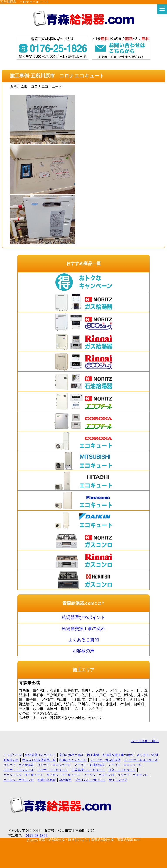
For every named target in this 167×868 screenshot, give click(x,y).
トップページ (13, 755)
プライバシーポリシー (90, 780)
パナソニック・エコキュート (23, 775)
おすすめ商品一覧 (83, 263)
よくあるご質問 (83, 640)
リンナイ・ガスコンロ (133, 775)
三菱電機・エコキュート (88, 770)
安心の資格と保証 (71, 755)
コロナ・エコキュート (53, 770)
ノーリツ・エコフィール (125, 765)
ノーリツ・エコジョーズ (141, 760)
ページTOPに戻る (145, 741)
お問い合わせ (47, 780)
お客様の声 (83, 651)
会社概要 (65, 780)
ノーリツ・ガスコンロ (99, 775)
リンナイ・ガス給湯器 (19, 765)
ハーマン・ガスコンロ (19, 780)
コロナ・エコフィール (19, 770)
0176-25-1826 (37, 836)
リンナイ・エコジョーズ (54, 765)
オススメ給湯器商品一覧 (39, 760)
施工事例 (93, 755)
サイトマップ (118, 780)
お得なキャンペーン (73, 760)
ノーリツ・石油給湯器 (90, 765)
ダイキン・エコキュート (63, 775)
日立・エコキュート (122, 770)
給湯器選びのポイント (83, 617)
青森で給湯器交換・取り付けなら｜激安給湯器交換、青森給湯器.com (90, 840)
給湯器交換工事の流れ (83, 629)
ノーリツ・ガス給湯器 (105, 760)
